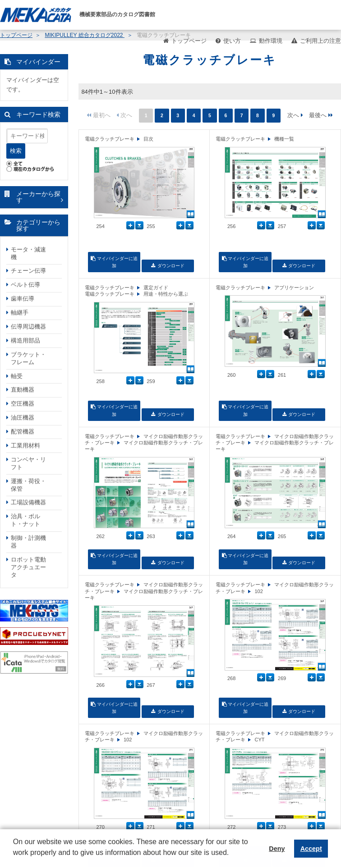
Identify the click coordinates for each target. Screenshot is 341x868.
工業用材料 (25, 445)
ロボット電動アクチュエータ (28, 567)
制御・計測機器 (28, 542)
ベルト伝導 (25, 285)
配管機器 (23, 432)
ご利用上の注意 (320, 41)
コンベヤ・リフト (28, 463)
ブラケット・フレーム (28, 358)
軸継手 (20, 313)
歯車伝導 (23, 299)
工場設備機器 (28, 502)
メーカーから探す (38, 197)
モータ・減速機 (28, 253)
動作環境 (271, 41)
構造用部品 (25, 340)
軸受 (17, 376)
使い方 (232, 41)
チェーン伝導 (28, 271)
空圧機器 (23, 404)
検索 (16, 151)
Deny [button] (277, 849)
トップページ (189, 41)
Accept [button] (311, 849)
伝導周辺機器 (28, 327)
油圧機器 (23, 418)
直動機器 (23, 390)
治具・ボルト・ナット (25, 520)
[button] (14, 859)
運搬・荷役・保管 (28, 485)
